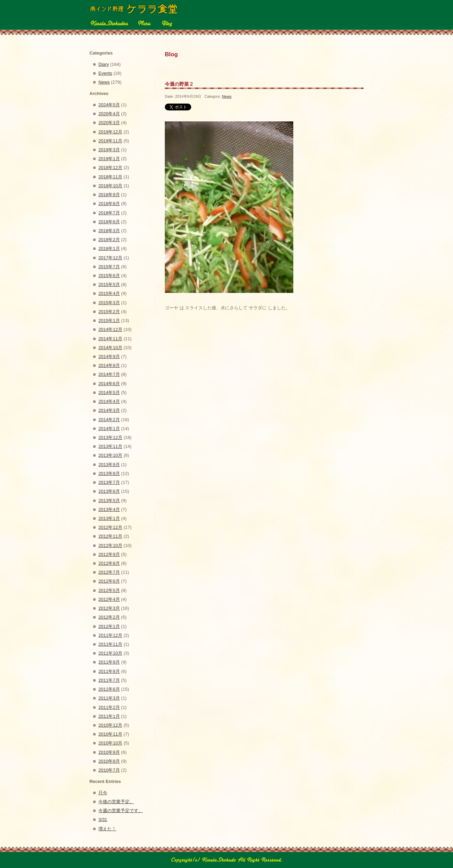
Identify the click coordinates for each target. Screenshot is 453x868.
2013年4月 (109, 509)
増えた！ (107, 829)
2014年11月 (110, 339)
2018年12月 (110, 168)
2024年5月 (109, 105)
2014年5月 (109, 393)
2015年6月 (109, 276)
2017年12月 (110, 258)
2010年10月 (110, 743)
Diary (104, 64)
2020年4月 (109, 114)
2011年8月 (109, 671)
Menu (144, 23)
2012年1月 (109, 626)
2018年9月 (109, 195)
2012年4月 (109, 599)
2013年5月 (109, 501)
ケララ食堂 (134, 9)
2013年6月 (109, 491)
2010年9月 (109, 752)
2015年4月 (109, 293)
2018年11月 (110, 177)
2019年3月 (109, 150)
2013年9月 (109, 465)
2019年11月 (110, 141)
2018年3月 (109, 231)
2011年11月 (110, 644)
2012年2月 (109, 617)
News (227, 96)
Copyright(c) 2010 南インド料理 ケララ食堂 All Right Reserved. (226, 860)
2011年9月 (109, 662)
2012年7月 (109, 572)
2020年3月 (109, 123)
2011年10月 (110, 653)
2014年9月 (109, 356)
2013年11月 (110, 446)
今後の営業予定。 (116, 802)
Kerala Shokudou (109, 23)
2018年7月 (109, 213)
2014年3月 (109, 410)
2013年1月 (109, 518)
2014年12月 (110, 329)
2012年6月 (109, 581)
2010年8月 (109, 761)
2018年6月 (109, 222)
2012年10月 (110, 545)
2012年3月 (109, 608)
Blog (167, 23)
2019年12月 (110, 132)
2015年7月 (109, 267)
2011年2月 (109, 707)
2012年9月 (109, 554)
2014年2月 (109, 420)
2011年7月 (109, 680)
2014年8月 (109, 365)
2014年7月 (109, 374)
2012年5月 (109, 590)
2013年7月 (109, 482)
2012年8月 (109, 563)
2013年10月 (110, 455)
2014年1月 (109, 429)
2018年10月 (110, 186)
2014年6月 (109, 384)
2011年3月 (109, 698)
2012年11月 (110, 536)
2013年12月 (110, 437)
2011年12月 (110, 635)
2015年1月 (109, 320)
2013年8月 (109, 473)
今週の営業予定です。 (121, 811)
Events (105, 73)
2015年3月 (109, 303)
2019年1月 (109, 159)
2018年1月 (109, 248)
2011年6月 (109, 689)
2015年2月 (109, 312)
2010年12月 (110, 725)
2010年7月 (109, 770)
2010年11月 (110, 734)
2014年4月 (109, 401)
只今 (103, 793)
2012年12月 (110, 527)
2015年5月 (109, 284)
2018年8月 (109, 204)
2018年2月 (109, 240)
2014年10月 (110, 348)
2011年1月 (109, 716)
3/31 (103, 819)
